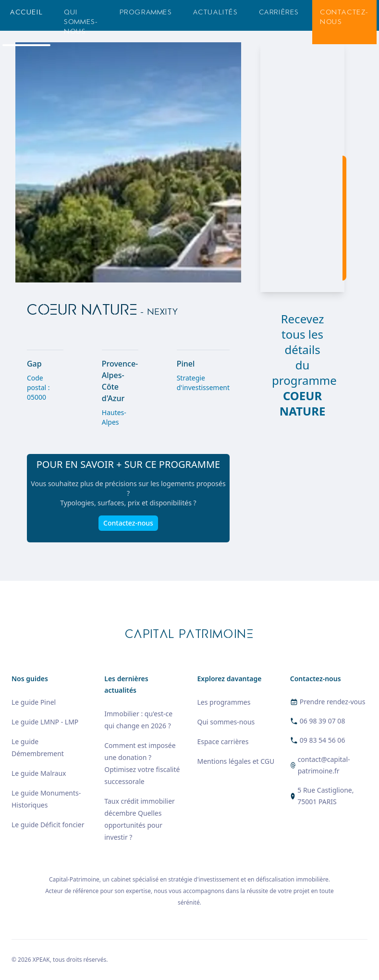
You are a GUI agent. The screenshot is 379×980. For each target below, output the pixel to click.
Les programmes (224, 702)
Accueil (26, 12)
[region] (302, 167)
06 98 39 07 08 (323, 721)
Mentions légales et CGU (236, 761)
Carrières (279, 12)
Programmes (146, 12)
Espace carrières (223, 741)
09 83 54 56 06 (323, 740)
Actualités (215, 12)
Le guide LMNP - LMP (45, 722)
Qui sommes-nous (81, 22)
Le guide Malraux (39, 773)
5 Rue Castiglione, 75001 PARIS (325, 796)
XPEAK (41, 960)
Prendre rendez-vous (333, 702)
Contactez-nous (344, 17)
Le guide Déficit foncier (48, 825)
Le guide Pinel (34, 702)
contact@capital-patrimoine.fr (324, 765)
